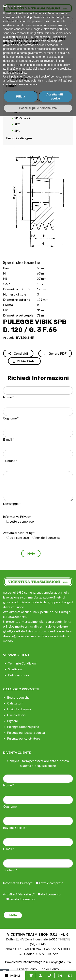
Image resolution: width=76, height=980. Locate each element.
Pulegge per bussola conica (27, 99)
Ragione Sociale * (15, 827)
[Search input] (39, 20)
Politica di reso (18, 675)
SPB (48, 39)
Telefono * (10, 461)
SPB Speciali (22, 118)
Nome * (8, 397)
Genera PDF (55, 353)
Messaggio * (12, 504)
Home (7, 39)
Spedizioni (15, 669)
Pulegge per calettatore (28, 39)
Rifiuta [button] (21, 960)
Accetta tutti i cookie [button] (55, 960)
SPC (17, 124)
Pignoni (12, 85)
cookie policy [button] (62, 929)
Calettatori (15, 72)
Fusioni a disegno (19, 138)
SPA (17, 130)
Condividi (18, 353)
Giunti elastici (17, 79)
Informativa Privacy (17, 516)
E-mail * (9, 439)
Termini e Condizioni (22, 663)
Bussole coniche (18, 65)
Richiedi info (24, 361)
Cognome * (11, 418)
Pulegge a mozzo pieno (23, 92)
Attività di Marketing (18, 533)
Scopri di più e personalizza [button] (38, 972)
